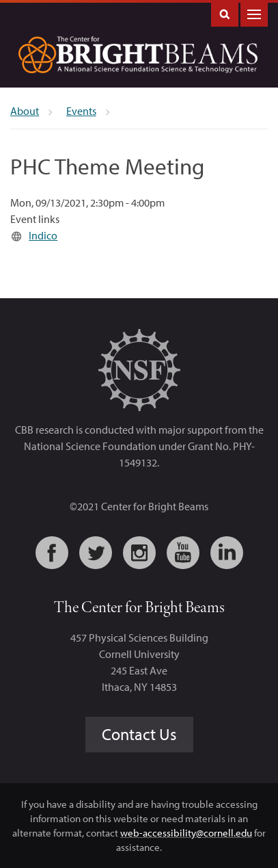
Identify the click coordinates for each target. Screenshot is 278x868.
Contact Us (139, 734)
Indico (43, 235)
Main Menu (254, 13)
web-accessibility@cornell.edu (186, 833)
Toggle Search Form (225, 13)
